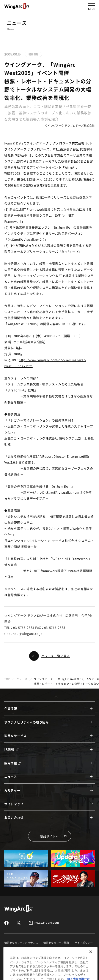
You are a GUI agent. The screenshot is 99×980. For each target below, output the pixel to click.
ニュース (22, 679)
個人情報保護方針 (46, 950)
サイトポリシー (84, 943)
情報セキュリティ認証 (56, 943)
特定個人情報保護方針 (75, 950)
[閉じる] (91, 958)
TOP (7, 679)
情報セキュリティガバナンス (21, 943)
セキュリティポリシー (17, 950)
